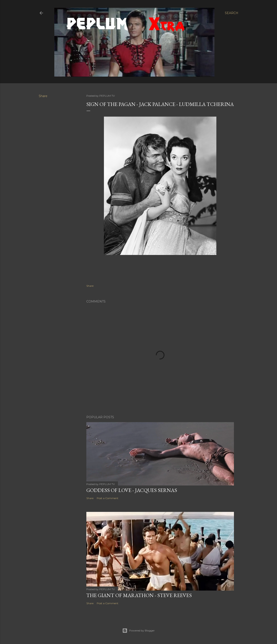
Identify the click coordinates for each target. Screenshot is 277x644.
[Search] (232, 13)
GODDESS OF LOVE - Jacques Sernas (132, 490)
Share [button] (43, 96)
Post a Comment (108, 498)
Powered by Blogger (138, 631)
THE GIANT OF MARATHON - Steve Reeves (139, 595)
